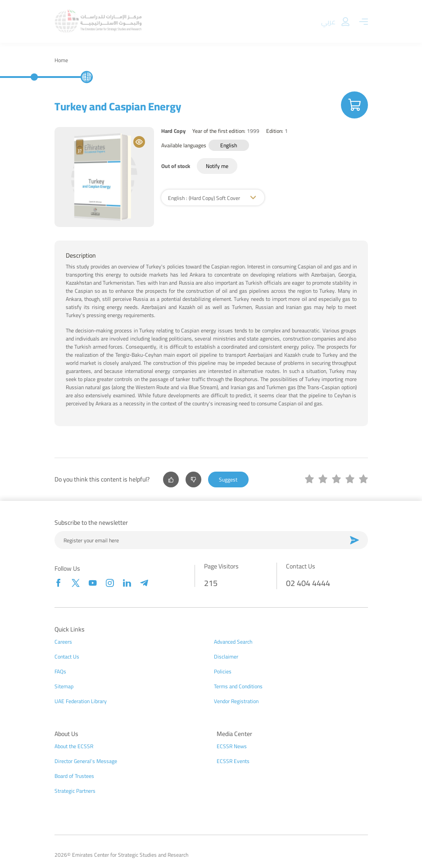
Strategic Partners (75, 791)
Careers (63, 642)
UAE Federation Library (81, 701)
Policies (223, 672)
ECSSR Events (233, 761)
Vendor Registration (236, 701)
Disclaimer (226, 657)
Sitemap (64, 686)
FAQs (60, 672)
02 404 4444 (308, 583)
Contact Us (67, 657)
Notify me (217, 166)
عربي (328, 22)
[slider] (336, 480)
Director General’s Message (86, 761)
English (229, 145)
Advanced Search (233, 642)
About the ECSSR (74, 746)
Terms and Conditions (238, 686)
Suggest (228, 479)
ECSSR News (232, 746)
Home (61, 60)
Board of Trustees (74, 776)
